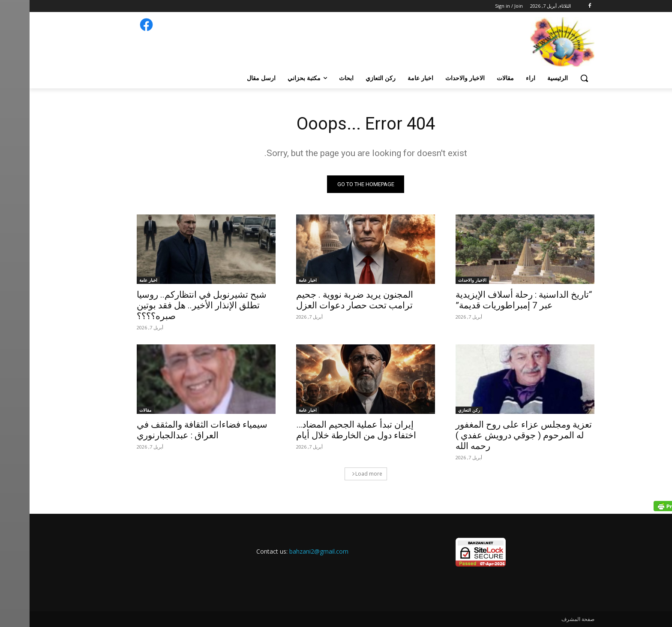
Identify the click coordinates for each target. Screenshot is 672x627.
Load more (337, 474)
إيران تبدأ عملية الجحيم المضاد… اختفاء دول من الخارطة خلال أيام (327, 430)
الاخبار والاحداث (443, 280)
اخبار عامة (278, 280)
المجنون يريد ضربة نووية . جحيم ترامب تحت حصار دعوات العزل (325, 300)
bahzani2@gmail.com (289, 551)
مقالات (116, 410)
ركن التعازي (439, 410)
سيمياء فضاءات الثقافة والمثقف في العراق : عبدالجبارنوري (172, 430)
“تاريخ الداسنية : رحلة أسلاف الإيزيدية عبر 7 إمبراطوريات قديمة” (494, 300)
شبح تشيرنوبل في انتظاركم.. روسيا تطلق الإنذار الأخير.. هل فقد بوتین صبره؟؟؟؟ (172, 305)
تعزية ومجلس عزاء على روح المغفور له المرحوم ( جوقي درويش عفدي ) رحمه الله (494, 435)
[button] (555, 78)
